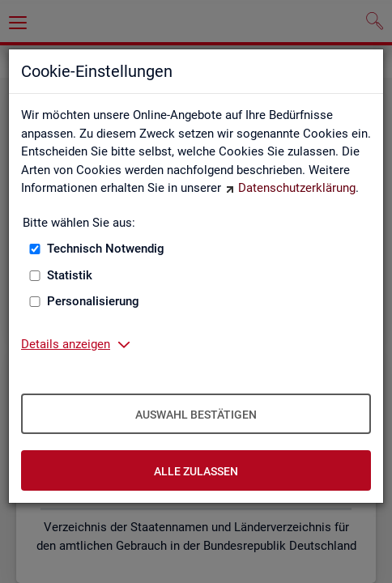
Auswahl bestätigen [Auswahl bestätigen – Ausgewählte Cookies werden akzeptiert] (196, 415)
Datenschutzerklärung (297, 188)
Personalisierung (93, 301)
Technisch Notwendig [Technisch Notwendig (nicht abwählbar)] (106, 249)
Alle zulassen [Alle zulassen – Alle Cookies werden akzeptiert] (196, 471)
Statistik (70, 275)
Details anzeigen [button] (66, 344)
